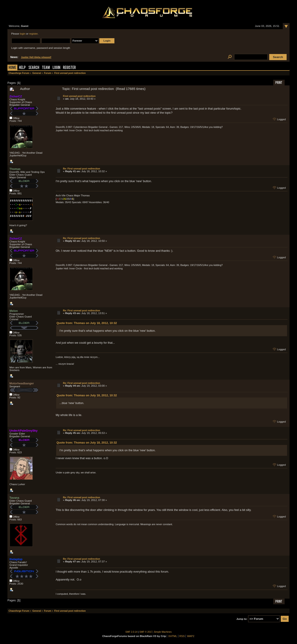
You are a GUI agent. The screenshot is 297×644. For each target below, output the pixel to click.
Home (12, 68)
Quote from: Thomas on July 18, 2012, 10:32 (87, 323)
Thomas (15, 169)
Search (34, 68)
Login (56, 68)
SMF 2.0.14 (132, 632)
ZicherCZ (16, 96)
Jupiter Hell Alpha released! (36, 57)
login (23, 34)
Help (22, 68)
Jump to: (242, 619)
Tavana (14, 498)
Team (46, 68)
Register (69, 68)
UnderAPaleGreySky (23, 431)
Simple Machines (163, 632)
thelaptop (16, 559)
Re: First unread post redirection (81, 169)
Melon (14, 311)
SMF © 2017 (146, 632)
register (33, 34)
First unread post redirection (79, 96)
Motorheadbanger (22, 383)
